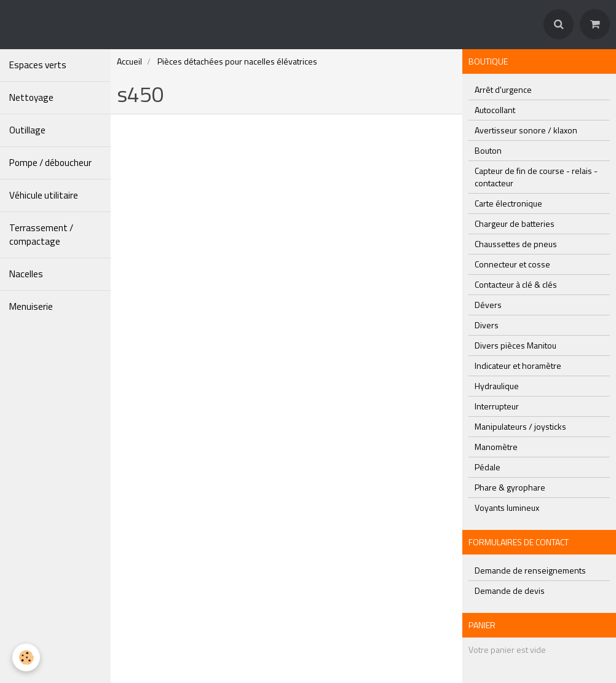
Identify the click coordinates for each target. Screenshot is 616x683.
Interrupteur (497, 406)
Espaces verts (38, 65)
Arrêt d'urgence (503, 89)
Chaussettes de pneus (516, 244)
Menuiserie (31, 306)
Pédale (488, 467)
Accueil (129, 61)
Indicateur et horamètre (518, 365)
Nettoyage (31, 97)
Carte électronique (508, 203)
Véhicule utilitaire (44, 195)
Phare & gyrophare (510, 487)
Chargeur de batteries (515, 223)
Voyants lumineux (507, 507)
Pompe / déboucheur (50, 163)
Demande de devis (510, 590)
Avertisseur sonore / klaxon (526, 130)
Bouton (488, 150)
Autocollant (495, 110)
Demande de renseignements (530, 570)
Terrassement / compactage (41, 235)
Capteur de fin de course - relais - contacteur (536, 177)
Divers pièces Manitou (515, 345)
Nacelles (26, 274)
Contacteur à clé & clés (516, 284)
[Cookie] (26, 657)
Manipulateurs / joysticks (520, 426)
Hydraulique (497, 386)
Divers (487, 325)
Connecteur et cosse (512, 264)
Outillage (27, 130)
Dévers (488, 305)
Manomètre (496, 447)
